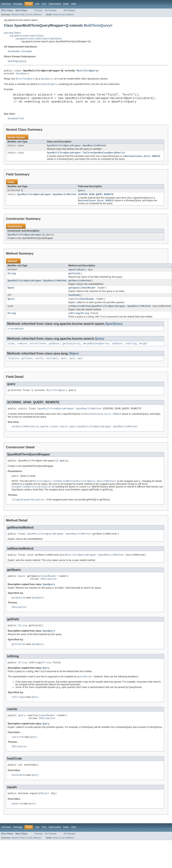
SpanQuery (22, 74)
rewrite (73, 307)
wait (64, 369)
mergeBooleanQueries (96, 354)
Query (11, 307)
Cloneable (27, 51)
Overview (6, 4)
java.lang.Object (12, 33)
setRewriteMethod (79, 315)
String (12, 281)
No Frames (51, 10)
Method (37, 14)
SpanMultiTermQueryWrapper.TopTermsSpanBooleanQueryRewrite (86, 158)
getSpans (74, 296)
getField (74, 281)
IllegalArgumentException (28, 513)
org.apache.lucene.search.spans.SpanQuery (39, 39)
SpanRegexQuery (17, 61)
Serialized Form (16, 123)
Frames (38, 10)
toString (74, 322)
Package (18, 4)
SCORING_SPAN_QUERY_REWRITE (96, 200)
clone (11, 354)
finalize (13, 369)
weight (143, 354)
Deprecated (55, 4)
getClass (27, 369)
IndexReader (88, 296)
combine (22, 354)
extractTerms (38, 354)
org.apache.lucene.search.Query (27, 36)
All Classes (69, 10)
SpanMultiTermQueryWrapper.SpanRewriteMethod (76, 150)
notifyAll (52, 369)
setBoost (117, 354)
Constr (29, 14)
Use (37, 4)
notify (39, 369)
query (81, 196)
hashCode (74, 303)
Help (74, 4)
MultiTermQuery (97, 25)
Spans (11, 296)
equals (73, 276)
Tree (44, 4)
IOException (48, 595)
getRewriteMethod (79, 288)
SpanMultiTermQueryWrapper (25, 241)
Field (22, 14)
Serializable (14, 51)
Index (66, 4)
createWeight (16, 338)
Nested (15, 14)
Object (82, 276)
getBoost (54, 354)
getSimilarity (71, 354)
